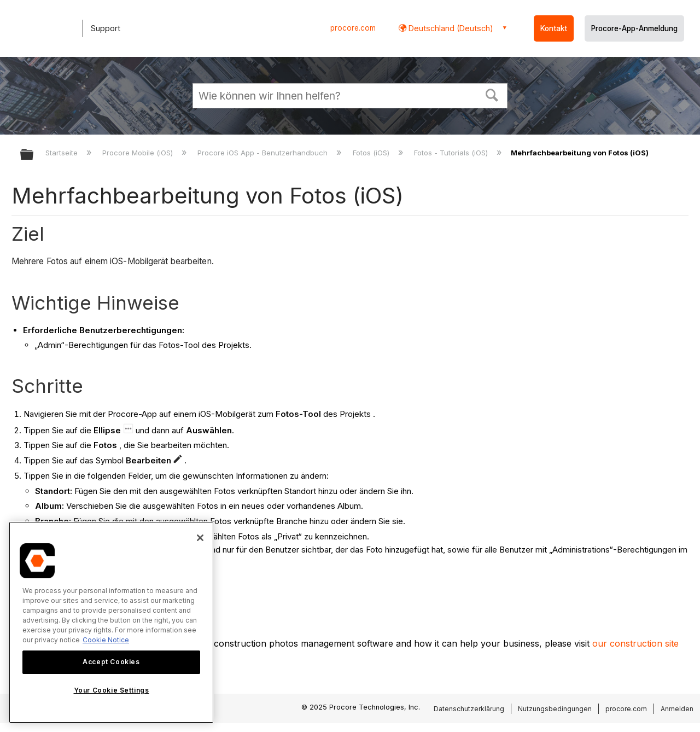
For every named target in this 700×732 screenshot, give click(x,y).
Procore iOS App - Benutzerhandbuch (264, 153)
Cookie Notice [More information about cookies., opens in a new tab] (106, 640)
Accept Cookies (111, 662)
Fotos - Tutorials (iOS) (452, 153)
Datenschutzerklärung (469, 709)
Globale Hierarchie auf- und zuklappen (34, 155)
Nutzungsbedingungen (555, 709)
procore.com (353, 28)
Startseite (63, 153)
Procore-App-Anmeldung (634, 28)
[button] (492, 94)
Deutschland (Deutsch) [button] (450, 28)
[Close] (200, 538)
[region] (111, 622)
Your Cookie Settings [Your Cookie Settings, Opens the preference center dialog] (112, 690)
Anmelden (677, 709)
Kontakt (554, 28)
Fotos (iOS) (372, 153)
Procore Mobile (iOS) (139, 153)
